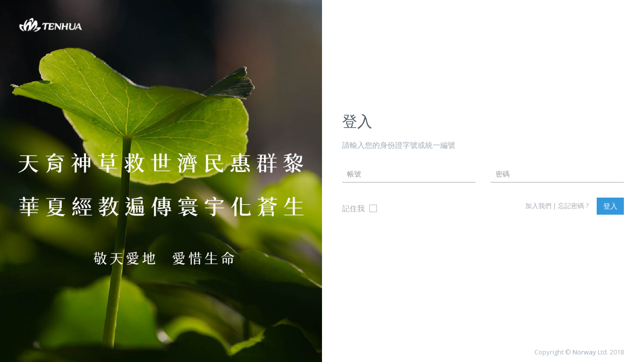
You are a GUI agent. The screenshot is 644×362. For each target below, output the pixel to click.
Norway (584, 352)
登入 (610, 206)
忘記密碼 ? (573, 206)
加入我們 (538, 206)
